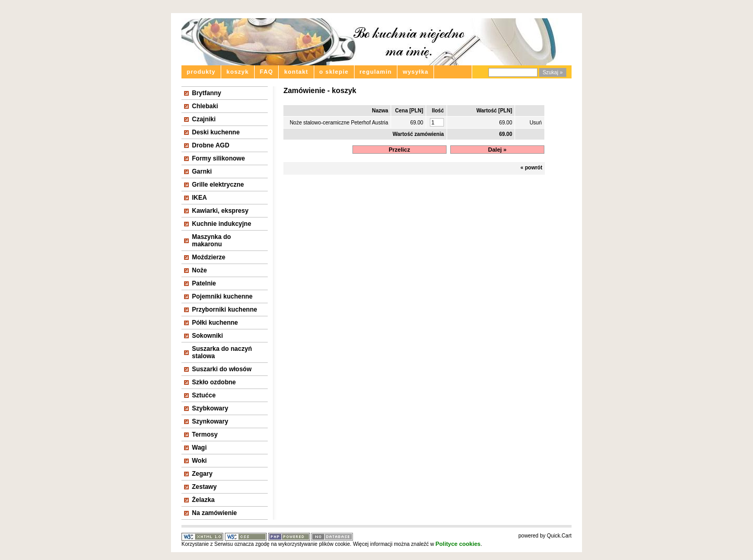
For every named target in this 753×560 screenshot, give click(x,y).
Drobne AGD (211, 145)
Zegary (202, 474)
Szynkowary (210, 421)
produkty (201, 72)
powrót (534, 168)
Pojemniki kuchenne (222, 296)
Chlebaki (205, 106)
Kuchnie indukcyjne (221, 224)
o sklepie (334, 72)
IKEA (199, 198)
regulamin (376, 72)
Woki (199, 461)
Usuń (536, 123)
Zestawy (204, 487)
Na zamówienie (214, 513)
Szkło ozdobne (214, 382)
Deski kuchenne (216, 132)
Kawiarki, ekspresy (220, 211)
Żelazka (203, 500)
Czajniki (204, 119)
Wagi (199, 448)
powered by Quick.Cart (545, 536)
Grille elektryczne (218, 185)
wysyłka (415, 72)
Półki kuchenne (215, 323)
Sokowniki (207, 336)
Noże (199, 270)
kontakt (296, 72)
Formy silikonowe (218, 158)
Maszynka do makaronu (212, 241)
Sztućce (204, 395)
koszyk (238, 72)
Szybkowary (210, 408)
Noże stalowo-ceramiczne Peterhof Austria (339, 123)
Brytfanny (207, 93)
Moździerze (209, 257)
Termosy (205, 435)
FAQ (267, 72)
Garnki (202, 172)
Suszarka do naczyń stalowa (222, 352)
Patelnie (204, 283)
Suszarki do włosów (222, 369)
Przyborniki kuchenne (225, 310)
